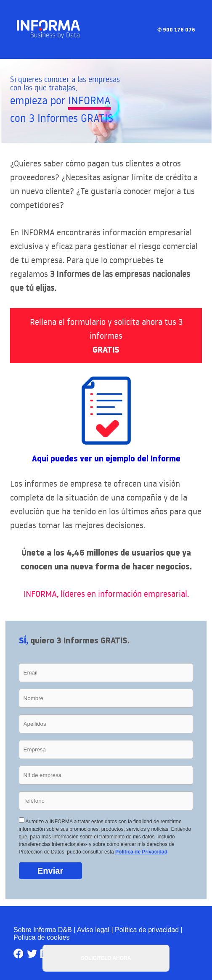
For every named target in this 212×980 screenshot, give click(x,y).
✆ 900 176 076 (176, 30)
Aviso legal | (95, 930)
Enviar (50, 871)
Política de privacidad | (149, 930)
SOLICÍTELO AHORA (106, 958)
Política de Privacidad (141, 852)
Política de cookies (41, 937)
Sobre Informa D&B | (44, 930)
